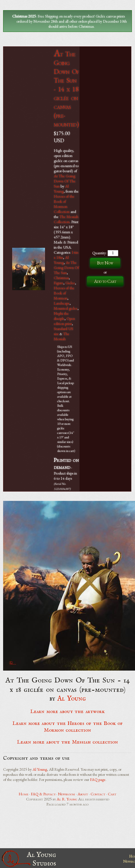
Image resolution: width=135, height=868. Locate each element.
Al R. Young (67, 799)
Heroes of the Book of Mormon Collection (64, 204)
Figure (59, 283)
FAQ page (98, 779)
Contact (98, 794)
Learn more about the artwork (67, 712)
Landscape (62, 303)
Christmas (61, 278)
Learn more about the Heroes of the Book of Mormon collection (67, 727)
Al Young (61, 189)
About (83, 794)
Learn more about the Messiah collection (67, 742)
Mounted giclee (66, 308)
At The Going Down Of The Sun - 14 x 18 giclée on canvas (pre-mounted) (66, 89)
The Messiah (62, 336)
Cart (112, 794)
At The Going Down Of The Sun (65, 181)
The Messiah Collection (66, 219)
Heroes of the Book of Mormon (64, 293)
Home (23, 794)
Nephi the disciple (61, 316)
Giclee (70, 283)
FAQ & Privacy (43, 794)
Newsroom (67, 794)
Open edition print (64, 321)
